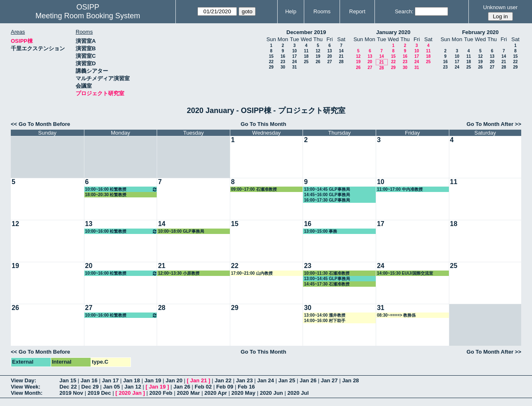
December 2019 (306, 32)
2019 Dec (99, 393)
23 (283, 62)
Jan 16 (89, 380)
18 (306, 56)
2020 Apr (216, 393)
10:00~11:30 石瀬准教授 (327, 273)
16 (283, 56)
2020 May (244, 393)
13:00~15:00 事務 (320, 231)
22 (271, 62)
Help (291, 11)
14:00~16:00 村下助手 (325, 321)
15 (271, 56)
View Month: (27, 393)
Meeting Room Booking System (88, 16)
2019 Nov (71, 393)
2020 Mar (188, 393)
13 (329, 51)
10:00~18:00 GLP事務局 (181, 231)
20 (329, 56)
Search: (404, 11)
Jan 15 (68, 380)
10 (294, 51)
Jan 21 (199, 380)
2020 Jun (271, 393)
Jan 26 (308, 380)
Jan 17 (110, 380)
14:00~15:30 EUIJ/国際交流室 (405, 273)
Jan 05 (111, 387)
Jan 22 (223, 380)
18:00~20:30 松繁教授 (106, 195)
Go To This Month (264, 124)
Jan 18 (131, 380)
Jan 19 (153, 380)
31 (294, 67)
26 (318, 62)
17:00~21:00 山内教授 (252, 273)
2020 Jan (130, 393)
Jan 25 (287, 380)
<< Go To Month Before (41, 124)
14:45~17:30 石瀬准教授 (327, 284)
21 (341, 56)
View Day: (23, 380)
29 (271, 67)
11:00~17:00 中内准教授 (400, 189)
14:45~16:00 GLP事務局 (327, 195)
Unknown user (500, 7)
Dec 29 (90, 387)
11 (306, 51)
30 (283, 67)
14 (341, 51)
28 (341, 62)
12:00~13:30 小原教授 (179, 273)
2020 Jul (298, 393)
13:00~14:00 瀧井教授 (325, 315)
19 (318, 56)
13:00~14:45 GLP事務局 (327, 189)
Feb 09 (225, 387)
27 (329, 62)
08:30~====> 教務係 (396, 315)
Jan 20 (174, 380)
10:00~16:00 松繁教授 (122, 189)
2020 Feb (161, 393)
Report (357, 11)
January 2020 (393, 32)
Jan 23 (244, 380)
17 (294, 56)
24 (294, 62)
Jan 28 (350, 380)
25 (306, 62)
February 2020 (480, 32)
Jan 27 (329, 380)
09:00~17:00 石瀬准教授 (254, 189)
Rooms (322, 11)
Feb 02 (203, 387)
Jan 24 (266, 380)
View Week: (26, 387)
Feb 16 (246, 387)
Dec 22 (68, 387)
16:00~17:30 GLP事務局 (327, 200)
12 (318, 51)
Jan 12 (133, 387)
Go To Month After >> (494, 124)
